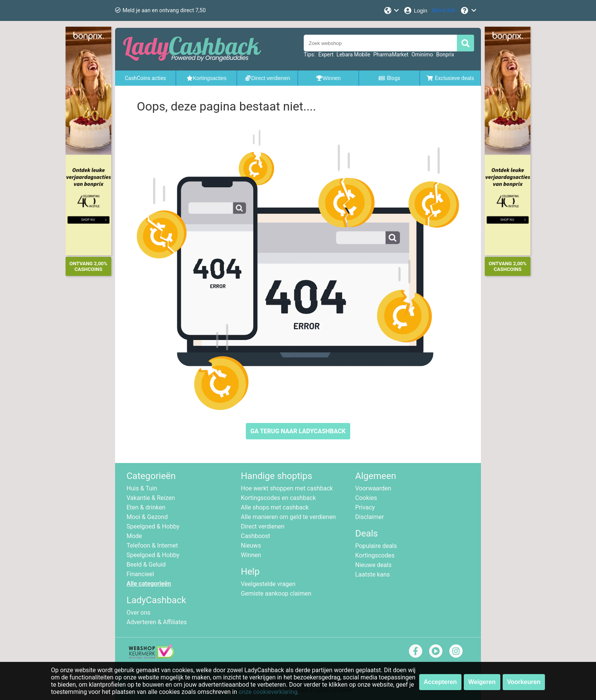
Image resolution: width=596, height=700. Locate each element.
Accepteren (440, 682)
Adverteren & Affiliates (157, 622)
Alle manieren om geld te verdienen (288, 517)
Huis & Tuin (142, 488)
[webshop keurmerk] (151, 656)
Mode (134, 536)
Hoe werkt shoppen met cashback (287, 488)
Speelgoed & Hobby (153, 526)
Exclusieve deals (450, 78)
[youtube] (436, 651)
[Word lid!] (444, 10)
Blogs (389, 78)
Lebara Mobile (353, 54)
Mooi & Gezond (147, 517)
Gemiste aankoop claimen (276, 593)
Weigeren (482, 682)
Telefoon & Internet (152, 545)
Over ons (139, 613)
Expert (326, 54)
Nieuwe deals (373, 565)
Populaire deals (376, 546)
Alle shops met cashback (275, 507)
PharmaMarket (391, 54)
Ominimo (422, 54)
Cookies (366, 498)
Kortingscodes (375, 555)
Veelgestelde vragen (268, 584)
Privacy (365, 507)
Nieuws (251, 545)
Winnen (251, 555)
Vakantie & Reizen (151, 498)
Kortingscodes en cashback (278, 498)
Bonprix (445, 54)
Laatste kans (372, 574)
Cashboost (256, 536)
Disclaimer (369, 517)
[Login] (415, 10)
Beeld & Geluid (146, 565)
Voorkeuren (524, 682)
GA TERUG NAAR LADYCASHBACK (298, 431)
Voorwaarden (373, 488)
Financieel (140, 574)
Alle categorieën (149, 584)
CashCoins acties (145, 78)
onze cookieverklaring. (269, 692)
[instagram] (456, 651)
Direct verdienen (263, 526)
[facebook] (416, 651)
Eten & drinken (146, 507)
